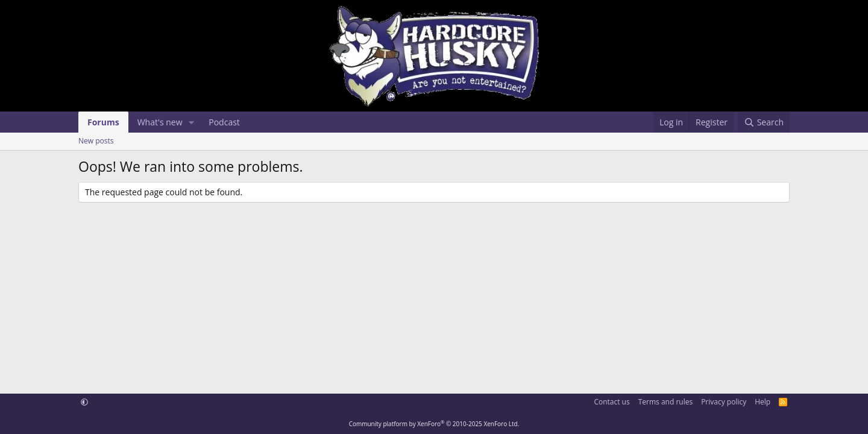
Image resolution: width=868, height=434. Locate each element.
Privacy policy (724, 402)
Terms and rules (665, 402)
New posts (96, 141)
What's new (160, 122)
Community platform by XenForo (434, 424)
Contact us (612, 402)
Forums (103, 122)
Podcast (224, 122)
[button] (191, 122)
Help (763, 402)
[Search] (764, 122)
